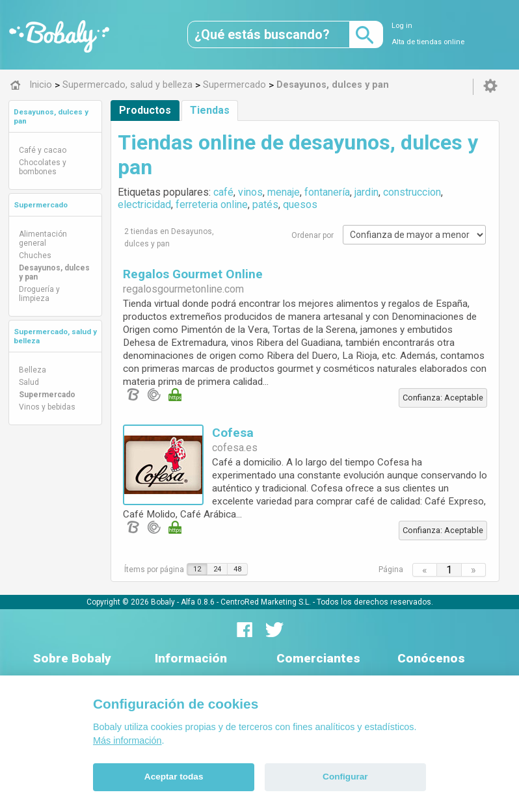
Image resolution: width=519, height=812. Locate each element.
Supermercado (41, 205)
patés (265, 204)
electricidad (144, 204)
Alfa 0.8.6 (198, 601)
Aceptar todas (174, 777)
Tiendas (210, 110)
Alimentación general (43, 239)
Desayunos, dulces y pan (54, 272)
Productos (145, 110)
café (223, 192)
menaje (284, 192)
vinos (250, 192)
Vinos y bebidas (47, 407)
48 (237, 569)
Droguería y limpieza (39, 294)
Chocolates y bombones (43, 167)
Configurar (345, 777)
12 (197, 569)
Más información (127, 740)
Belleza (33, 370)
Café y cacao (43, 150)
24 (217, 569)
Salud (29, 382)
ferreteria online (212, 204)
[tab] (55, 116)
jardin (366, 192)
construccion (412, 192)
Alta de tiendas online (428, 42)
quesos (300, 204)
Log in (402, 26)
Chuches (35, 255)
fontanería (327, 192)
